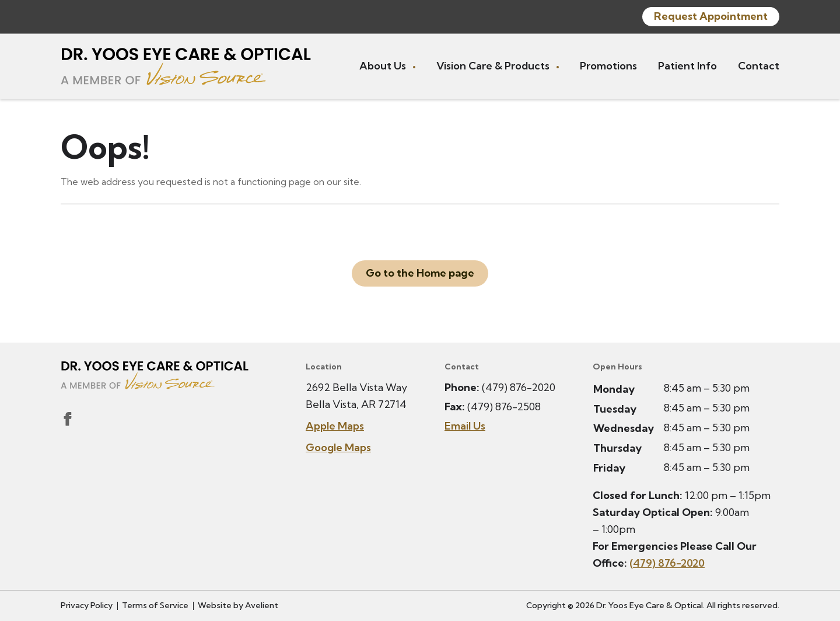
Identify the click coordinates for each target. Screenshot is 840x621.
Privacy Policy (87, 605)
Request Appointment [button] (711, 16)
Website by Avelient (238, 605)
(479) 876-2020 (519, 387)
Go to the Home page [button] (420, 273)
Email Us (465, 426)
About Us (384, 66)
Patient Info (687, 66)
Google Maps (338, 447)
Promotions (608, 66)
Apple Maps (335, 426)
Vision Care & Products (494, 66)
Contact (759, 66)
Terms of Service (155, 605)
